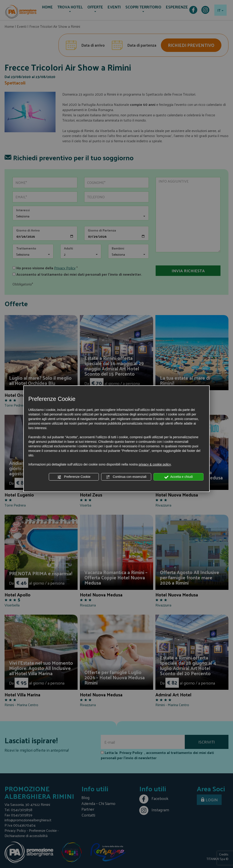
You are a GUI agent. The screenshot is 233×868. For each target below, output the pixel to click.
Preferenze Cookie (74, 477)
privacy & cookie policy (155, 464)
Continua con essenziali (126, 477)
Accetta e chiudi (179, 477)
